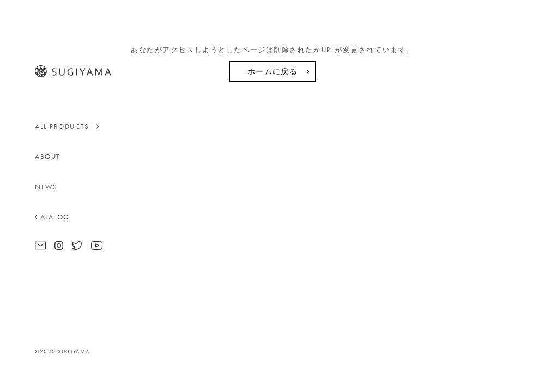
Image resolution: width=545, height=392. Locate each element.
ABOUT (48, 157)
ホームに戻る (272, 71)
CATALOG (52, 217)
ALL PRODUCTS (62, 127)
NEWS (46, 187)
